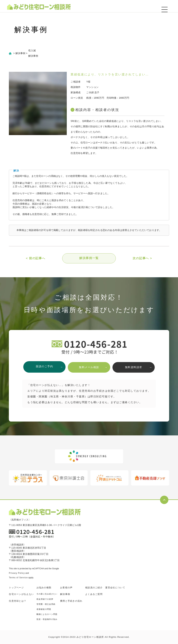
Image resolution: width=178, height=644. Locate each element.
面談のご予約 (43, 367)
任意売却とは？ (18, 601)
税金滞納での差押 (45, 599)
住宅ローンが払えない (21, 594)
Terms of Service (18, 578)
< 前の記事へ (36, 259)
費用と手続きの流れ (71, 601)
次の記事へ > (142, 259)
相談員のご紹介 (94, 588)
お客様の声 (66, 588)
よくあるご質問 (94, 594)
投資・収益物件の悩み (47, 619)
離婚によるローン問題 (47, 614)
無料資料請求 (135, 367)
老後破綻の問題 (44, 609)
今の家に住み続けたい (47, 594)
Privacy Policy (17, 573)
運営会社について (115, 588)
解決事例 (65, 594)
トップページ (16, 588)
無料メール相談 (89, 367)
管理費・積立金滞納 (46, 604)
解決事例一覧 (89, 259)
